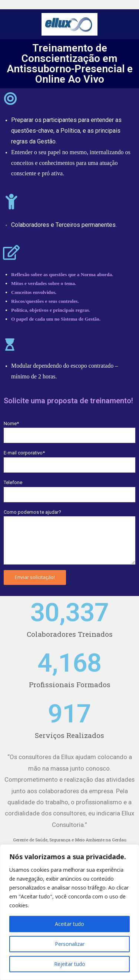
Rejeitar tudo (70, 964)
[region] (69, 912)
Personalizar (70, 944)
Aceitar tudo (69, 924)
